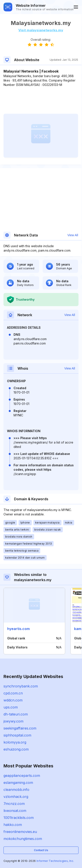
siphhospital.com (17, 735)
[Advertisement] (41, 100)
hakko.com (13, 825)
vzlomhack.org (16, 797)
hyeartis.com (18, 629)
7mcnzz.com (14, 804)
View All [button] (73, 235)
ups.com (11, 707)
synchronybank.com (21, 686)
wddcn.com (13, 700)
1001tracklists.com (19, 818)
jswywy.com (13, 721)
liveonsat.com (15, 811)
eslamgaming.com (18, 783)
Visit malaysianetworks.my (41, 30)
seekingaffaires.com (20, 728)
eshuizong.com (16, 749)
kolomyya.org (15, 742)
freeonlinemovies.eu (20, 832)
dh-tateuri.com (16, 714)
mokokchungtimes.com (23, 839)
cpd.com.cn (13, 693)
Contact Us (41, 850)
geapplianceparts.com (22, 776)
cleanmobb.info (16, 790)
